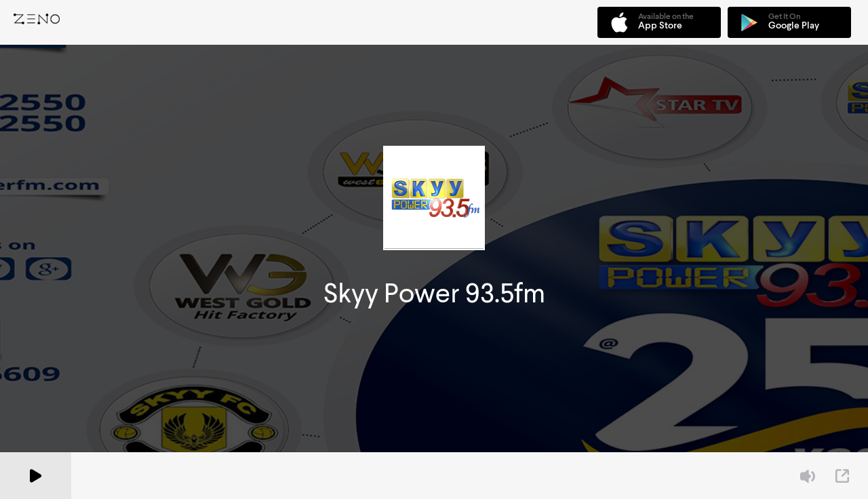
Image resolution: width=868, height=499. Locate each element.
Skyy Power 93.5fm (434, 293)
